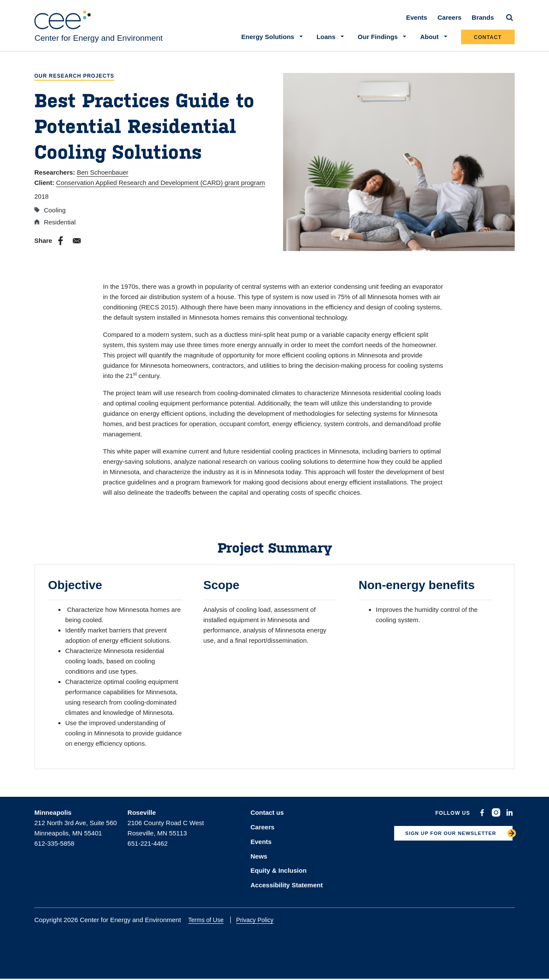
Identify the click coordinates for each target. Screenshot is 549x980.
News (259, 858)
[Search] (510, 22)
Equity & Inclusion (279, 872)
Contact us (267, 817)
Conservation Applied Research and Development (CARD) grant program (161, 187)
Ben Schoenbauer (103, 177)
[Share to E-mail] (77, 245)
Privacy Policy (260, 921)
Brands (483, 22)
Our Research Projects (74, 81)
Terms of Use (211, 921)
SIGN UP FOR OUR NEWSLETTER (444, 840)
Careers (449, 22)
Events (417, 22)
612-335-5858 (54, 848)
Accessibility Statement (287, 886)
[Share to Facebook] (60, 245)
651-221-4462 (147, 848)
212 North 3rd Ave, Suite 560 (75, 827)
